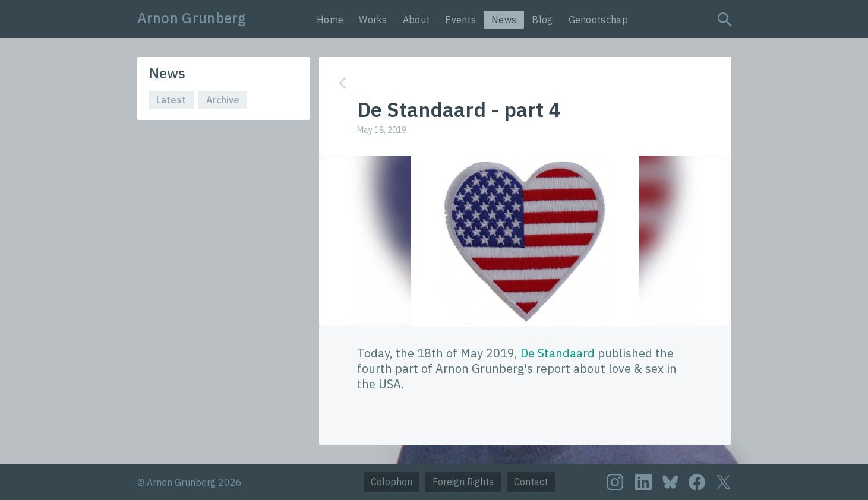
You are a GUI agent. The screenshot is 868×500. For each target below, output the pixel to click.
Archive (223, 100)
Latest (171, 100)
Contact (531, 482)
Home (330, 20)
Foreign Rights (463, 482)
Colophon (392, 482)
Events (460, 20)
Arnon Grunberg (192, 18)
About (416, 20)
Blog (542, 20)
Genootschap (598, 20)
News (504, 20)
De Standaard (558, 353)
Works (373, 20)
